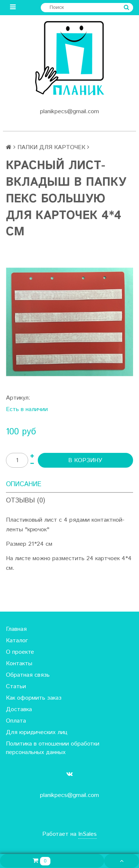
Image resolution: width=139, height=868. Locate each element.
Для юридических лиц (37, 732)
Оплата (16, 721)
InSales (87, 834)
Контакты (19, 664)
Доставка (19, 709)
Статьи (16, 687)
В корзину (85, 460)
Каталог (17, 641)
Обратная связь (28, 675)
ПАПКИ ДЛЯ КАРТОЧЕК (51, 147)
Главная (16, 629)
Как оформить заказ (34, 698)
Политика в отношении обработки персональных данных (53, 748)
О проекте (20, 652)
